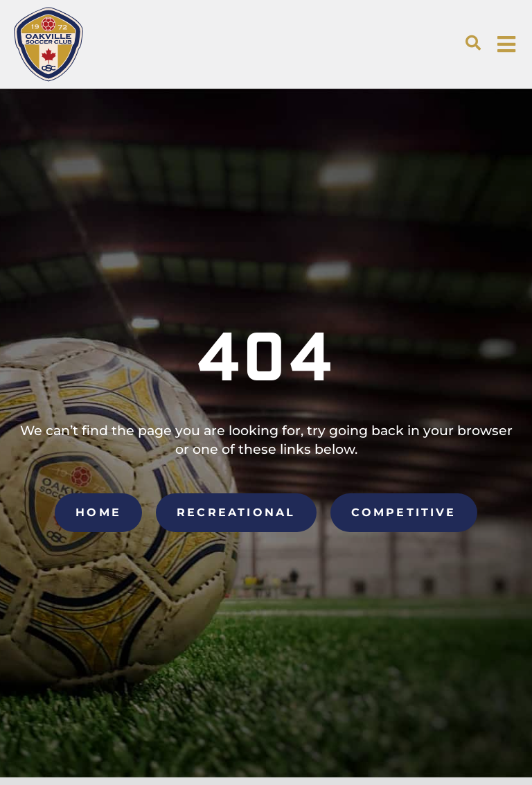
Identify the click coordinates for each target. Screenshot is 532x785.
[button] (473, 43)
